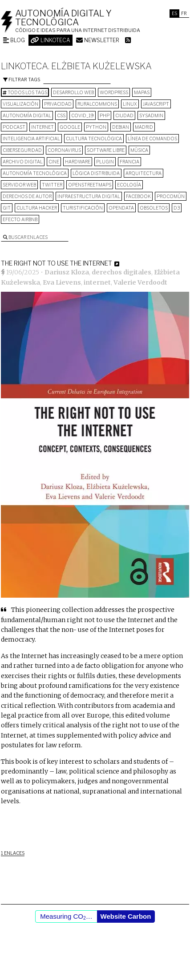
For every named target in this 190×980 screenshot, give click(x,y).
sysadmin (151, 115)
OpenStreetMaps (90, 185)
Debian (121, 127)
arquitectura (144, 173)
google (70, 127)
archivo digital (23, 162)
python (96, 127)
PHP (105, 115)
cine (54, 162)
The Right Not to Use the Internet (57, 263)
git (7, 208)
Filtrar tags (22, 79)
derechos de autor (27, 196)
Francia (129, 162)
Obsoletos (154, 208)
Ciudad (124, 115)
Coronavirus (64, 150)
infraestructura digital (89, 196)
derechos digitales (121, 272)
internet (42, 127)
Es (174, 13)
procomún (171, 196)
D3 (177, 208)
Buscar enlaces (25, 237)
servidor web (19, 185)
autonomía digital (27, 115)
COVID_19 (83, 115)
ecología (129, 185)
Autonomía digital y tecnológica (63, 18)
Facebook (138, 196)
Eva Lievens (62, 282)
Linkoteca (51, 40)
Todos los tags (25, 92)
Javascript (156, 104)
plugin (105, 162)
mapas (142, 92)
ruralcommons (97, 104)
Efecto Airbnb (20, 219)
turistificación (83, 208)
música (139, 150)
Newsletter (98, 40)
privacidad (58, 104)
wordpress (114, 92)
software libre (106, 150)
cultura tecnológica (94, 139)
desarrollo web (73, 92)
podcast (14, 127)
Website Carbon (126, 916)
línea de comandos (152, 139)
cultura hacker (37, 208)
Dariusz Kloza (67, 272)
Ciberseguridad (22, 150)
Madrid (144, 127)
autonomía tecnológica (35, 173)
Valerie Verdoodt (140, 282)
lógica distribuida (96, 173)
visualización (20, 104)
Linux (130, 104)
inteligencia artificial (31, 139)
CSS (61, 115)
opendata (121, 208)
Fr (184, 13)
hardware (78, 162)
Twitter (52, 185)
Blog (14, 40)
